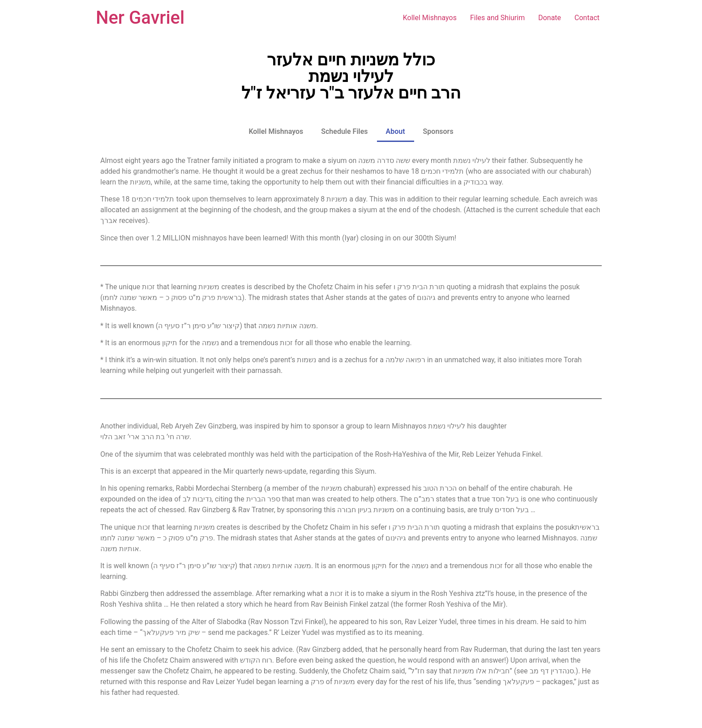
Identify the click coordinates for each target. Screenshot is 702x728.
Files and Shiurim (497, 18)
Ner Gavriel (140, 18)
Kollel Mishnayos (430, 18)
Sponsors (438, 131)
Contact (587, 18)
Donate (550, 18)
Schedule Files (344, 131)
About (396, 131)
